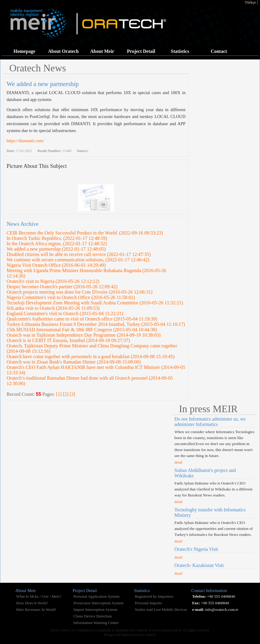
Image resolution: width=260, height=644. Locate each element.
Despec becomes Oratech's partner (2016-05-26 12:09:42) (62, 287)
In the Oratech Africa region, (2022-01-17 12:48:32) (57, 244)
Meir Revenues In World (36, 609)
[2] (66, 394)
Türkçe (250, 2)
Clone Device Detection (92, 616)
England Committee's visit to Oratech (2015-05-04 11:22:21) (65, 313)
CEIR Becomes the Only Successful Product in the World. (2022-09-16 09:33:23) (85, 233)
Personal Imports (149, 603)
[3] (73, 394)
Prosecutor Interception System (98, 603)
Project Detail (141, 51)
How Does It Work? (32, 603)
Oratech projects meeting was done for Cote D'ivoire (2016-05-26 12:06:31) (80, 292)
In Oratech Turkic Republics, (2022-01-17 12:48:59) (57, 238)
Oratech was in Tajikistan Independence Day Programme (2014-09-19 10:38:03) (84, 335)
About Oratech (63, 51)
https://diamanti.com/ (25, 141)
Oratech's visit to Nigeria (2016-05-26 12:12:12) (53, 281)
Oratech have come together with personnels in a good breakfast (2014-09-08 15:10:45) (91, 356)
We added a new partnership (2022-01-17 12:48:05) (56, 249)
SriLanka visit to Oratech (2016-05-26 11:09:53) (53, 308)
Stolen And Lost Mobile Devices (161, 609)
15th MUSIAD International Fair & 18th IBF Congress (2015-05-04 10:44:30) (82, 330)
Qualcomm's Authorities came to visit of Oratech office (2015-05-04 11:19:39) (82, 319)
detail (178, 462)
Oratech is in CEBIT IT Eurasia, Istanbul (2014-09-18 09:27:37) (68, 340)
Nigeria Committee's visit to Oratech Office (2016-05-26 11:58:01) (71, 297)
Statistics (180, 51)
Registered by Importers (154, 596)
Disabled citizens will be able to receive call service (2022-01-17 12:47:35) (79, 254)
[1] (59, 394)
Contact (219, 51)
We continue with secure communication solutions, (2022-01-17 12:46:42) (78, 260)
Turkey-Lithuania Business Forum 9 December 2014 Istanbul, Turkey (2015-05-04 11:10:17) (96, 324)
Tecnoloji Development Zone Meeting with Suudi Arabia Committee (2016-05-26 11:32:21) (95, 303)
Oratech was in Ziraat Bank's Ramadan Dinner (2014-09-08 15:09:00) (74, 362)
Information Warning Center (96, 623)
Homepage (24, 51)
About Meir (102, 51)
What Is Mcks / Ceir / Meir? (39, 596)
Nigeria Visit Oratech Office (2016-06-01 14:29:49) (56, 265)
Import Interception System (95, 609)
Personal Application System (96, 596)
